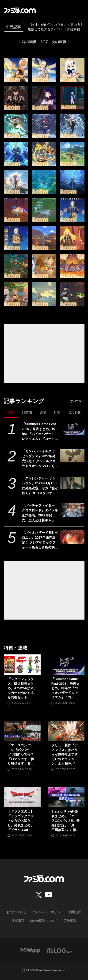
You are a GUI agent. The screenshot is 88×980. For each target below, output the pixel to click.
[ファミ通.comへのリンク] (20, 10)
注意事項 (18, 921)
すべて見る (77, 401)
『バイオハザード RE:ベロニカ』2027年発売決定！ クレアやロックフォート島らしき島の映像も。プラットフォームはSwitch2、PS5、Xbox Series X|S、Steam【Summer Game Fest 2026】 (40, 540)
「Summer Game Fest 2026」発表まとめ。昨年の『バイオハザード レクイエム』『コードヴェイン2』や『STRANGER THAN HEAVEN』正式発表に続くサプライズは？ (40, 432)
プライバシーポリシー (47, 912)
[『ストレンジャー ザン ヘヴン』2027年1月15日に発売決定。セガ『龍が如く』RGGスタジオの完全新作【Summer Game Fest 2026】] (72, 483)
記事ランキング (24, 401)
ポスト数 (74, 413)
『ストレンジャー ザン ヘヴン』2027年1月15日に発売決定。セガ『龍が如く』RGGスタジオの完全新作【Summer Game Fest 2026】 (40, 486)
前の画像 (29, 42)
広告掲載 (70, 921)
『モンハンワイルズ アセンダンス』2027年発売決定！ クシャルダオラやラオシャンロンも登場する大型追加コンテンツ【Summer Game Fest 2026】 (40, 459)
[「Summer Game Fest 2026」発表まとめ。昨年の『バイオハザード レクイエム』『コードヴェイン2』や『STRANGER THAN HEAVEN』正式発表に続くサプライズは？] (72, 428)
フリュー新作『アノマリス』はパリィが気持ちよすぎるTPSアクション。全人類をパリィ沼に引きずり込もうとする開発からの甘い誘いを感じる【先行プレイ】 (65, 755)
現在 (11, 413)
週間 (43, 413)
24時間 (27, 413)
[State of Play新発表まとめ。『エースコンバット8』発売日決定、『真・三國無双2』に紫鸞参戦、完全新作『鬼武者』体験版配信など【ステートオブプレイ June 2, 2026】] (66, 797)
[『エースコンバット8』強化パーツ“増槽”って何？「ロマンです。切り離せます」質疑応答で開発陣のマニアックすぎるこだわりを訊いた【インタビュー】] (22, 731)
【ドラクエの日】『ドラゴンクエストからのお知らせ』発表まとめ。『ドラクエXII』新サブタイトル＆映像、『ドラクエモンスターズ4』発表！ (21, 821)
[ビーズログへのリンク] (60, 950)
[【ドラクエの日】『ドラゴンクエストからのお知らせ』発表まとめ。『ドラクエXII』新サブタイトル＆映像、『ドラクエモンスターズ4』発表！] (22, 797)
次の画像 (59, 42)
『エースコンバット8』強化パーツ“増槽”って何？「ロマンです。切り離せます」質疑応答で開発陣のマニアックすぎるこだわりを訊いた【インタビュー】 (21, 755)
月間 (57, 413)
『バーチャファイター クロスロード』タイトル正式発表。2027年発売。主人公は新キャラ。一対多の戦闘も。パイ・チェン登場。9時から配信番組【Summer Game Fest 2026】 (40, 513)
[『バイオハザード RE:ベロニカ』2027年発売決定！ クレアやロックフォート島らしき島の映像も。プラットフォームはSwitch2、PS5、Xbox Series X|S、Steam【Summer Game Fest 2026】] (72, 537)
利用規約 (75, 912)
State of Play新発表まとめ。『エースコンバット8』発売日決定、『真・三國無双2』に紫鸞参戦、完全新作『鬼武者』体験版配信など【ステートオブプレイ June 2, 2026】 (66, 821)
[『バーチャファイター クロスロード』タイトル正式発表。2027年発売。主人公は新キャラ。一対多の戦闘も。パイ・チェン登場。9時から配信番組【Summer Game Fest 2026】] (72, 510)
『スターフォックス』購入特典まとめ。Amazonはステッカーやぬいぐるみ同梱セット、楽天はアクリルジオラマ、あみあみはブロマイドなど (22, 688)
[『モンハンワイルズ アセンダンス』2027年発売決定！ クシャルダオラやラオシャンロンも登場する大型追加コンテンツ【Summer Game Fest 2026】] (72, 456)
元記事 (13, 27)
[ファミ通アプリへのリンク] (30, 950)
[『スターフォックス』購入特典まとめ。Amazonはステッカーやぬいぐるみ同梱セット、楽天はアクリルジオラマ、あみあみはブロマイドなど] (22, 665)
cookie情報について (44, 921)
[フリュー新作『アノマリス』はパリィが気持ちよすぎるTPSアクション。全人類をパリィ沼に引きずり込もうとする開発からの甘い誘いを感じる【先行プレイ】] (66, 731)
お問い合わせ (16, 912)
